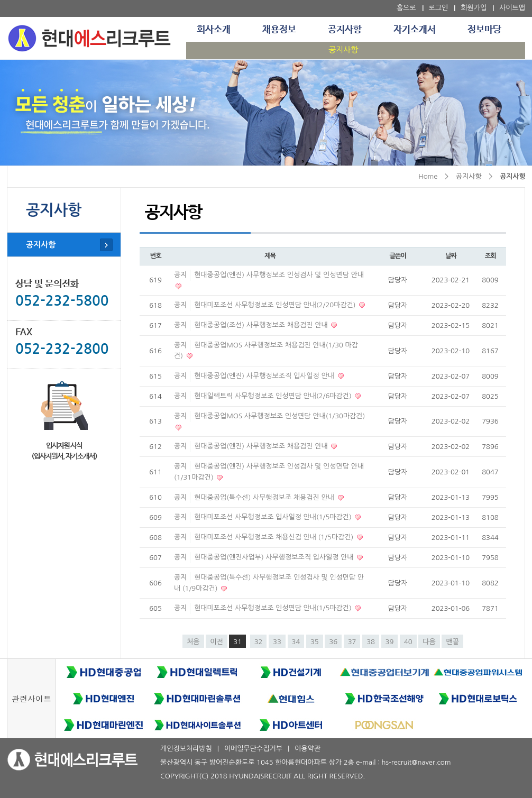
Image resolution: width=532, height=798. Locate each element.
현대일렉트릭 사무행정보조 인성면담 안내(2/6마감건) (274, 396)
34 (296, 642)
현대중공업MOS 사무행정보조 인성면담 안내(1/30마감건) (279, 416)
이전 (216, 642)
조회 (490, 256)
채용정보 (279, 30)
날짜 (451, 256)
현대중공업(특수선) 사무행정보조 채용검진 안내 (265, 497)
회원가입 (474, 8)
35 (315, 642)
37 (352, 642)
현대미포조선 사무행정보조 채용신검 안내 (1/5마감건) (275, 537)
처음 (193, 642)
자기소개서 (415, 30)
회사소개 (214, 30)
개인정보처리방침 (186, 749)
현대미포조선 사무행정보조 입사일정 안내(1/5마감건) (274, 517)
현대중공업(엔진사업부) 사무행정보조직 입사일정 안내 (275, 557)
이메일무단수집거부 (253, 749)
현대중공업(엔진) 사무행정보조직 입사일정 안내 (265, 376)
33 (277, 642)
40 (408, 642)
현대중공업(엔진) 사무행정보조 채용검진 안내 (262, 446)
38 (371, 642)
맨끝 (452, 642)
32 (259, 642)
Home (428, 176)
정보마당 (484, 30)
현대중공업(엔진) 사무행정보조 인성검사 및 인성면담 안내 (279, 275)
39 (390, 642)
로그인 (439, 8)
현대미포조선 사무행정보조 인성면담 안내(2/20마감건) (276, 305)
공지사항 (345, 30)
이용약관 (308, 749)
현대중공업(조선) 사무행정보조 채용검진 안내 (262, 325)
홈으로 (406, 8)
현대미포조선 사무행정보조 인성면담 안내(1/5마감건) (274, 608)
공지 (180, 275)
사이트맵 (512, 8)
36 (333, 642)
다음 (429, 642)
